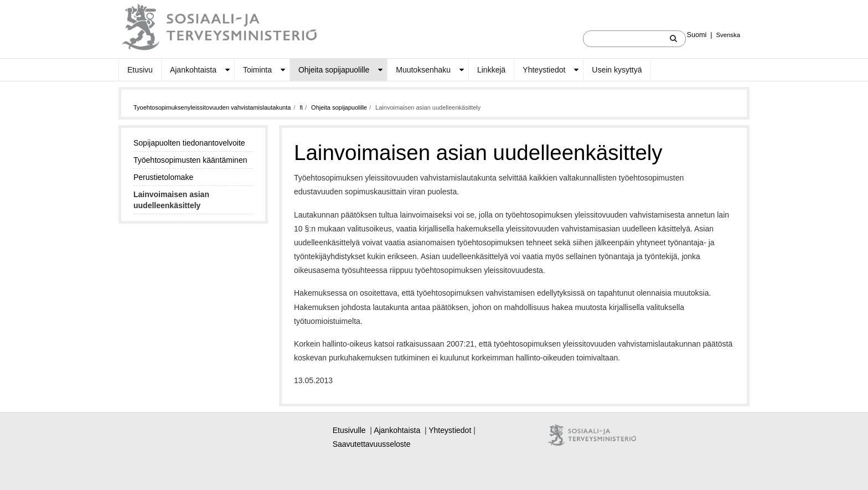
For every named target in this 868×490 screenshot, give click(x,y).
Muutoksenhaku (423, 70)
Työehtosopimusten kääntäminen (190, 160)
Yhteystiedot (544, 70)
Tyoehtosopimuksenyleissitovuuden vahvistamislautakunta (212, 107)
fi (301, 107)
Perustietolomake (163, 177)
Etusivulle (349, 430)
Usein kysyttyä (617, 70)
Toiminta (257, 70)
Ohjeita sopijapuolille (334, 70)
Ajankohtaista (193, 70)
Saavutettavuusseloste (372, 444)
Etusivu (140, 70)
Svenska (728, 35)
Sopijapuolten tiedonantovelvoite (189, 143)
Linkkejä (491, 70)
